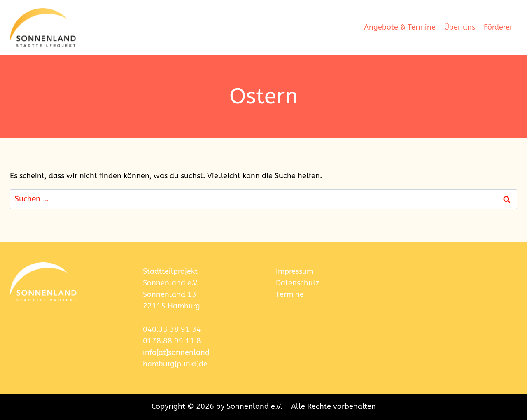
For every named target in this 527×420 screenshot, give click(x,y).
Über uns (460, 27)
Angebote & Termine (400, 27)
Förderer (498, 27)
